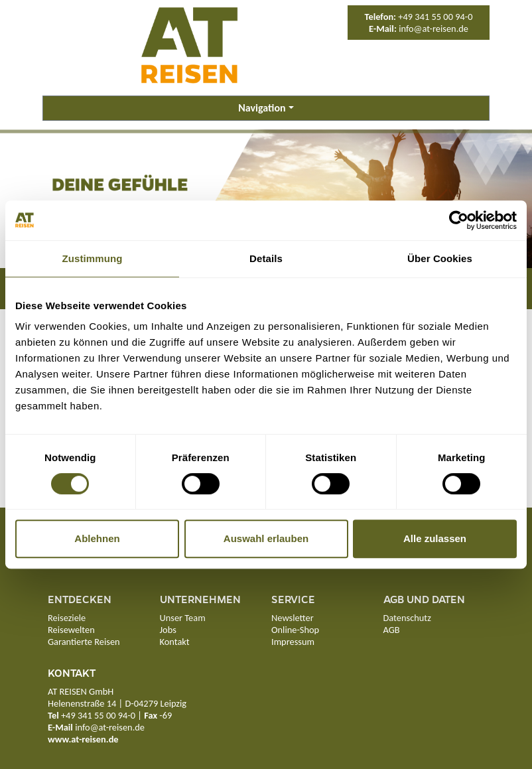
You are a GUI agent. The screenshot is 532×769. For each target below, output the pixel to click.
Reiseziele (67, 618)
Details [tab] (266, 258)
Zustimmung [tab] (93, 258)
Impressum (293, 642)
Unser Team (183, 618)
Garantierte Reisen (84, 642)
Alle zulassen (435, 538)
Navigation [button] (262, 108)
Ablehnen (97, 538)
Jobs (168, 630)
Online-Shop (295, 630)
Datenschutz (407, 618)
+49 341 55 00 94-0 (435, 17)
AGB (392, 630)
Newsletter (293, 618)
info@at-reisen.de (433, 29)
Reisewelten (71, 630)
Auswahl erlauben (266, 538)
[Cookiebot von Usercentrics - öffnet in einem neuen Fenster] (459, 220)
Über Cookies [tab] (440, 258)
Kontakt (175, 642)
